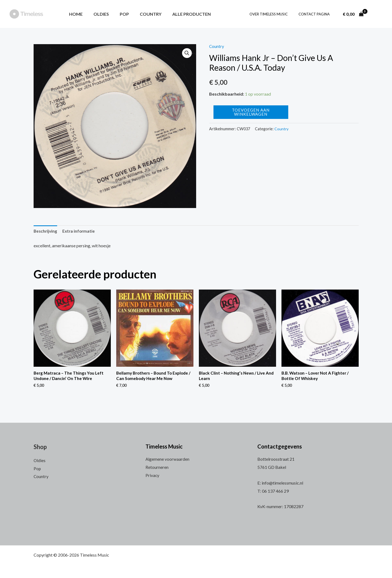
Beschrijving (46, 231)
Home (75, 14)
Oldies (98, 14)
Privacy (153, 475)
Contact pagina (316, 14)
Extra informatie (80, 231)
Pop (119, 14)
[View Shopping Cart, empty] (353, 14)
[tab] (46, 232)
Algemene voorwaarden (168, 459)
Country (143, 14)
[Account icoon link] (377, 14)
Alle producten (182, 14)
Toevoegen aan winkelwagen (251, 112)
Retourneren (157, 467)
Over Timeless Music (274, 14)
